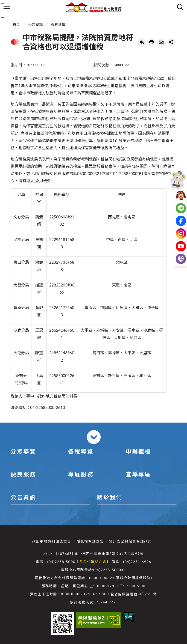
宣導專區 (138, 474)
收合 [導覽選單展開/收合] (94, 437)
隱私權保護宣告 (90, 541)
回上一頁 (142, 42)
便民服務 (23, 474)
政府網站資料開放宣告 (52, 541)
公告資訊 (35, 24)
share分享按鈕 (171, 42)
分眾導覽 (23, 451)
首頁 (16, 24)
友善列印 (152, 42)
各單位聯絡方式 (93, 562)
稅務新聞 (58, 24)
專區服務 (81, 474)
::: (3, 4)
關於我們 (110, 497)
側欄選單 (7, 7)
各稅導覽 (81, 451)
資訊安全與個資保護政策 (130, 541)
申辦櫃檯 (138, 451)
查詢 (180, 7)
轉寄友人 (161, 42)
